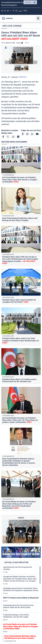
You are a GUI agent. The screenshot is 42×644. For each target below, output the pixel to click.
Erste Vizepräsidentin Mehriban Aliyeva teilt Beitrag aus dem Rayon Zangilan (20, 219)
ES (16, 11)
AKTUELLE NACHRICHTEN (16, 562)
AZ (2, 11)
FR (14, 11)
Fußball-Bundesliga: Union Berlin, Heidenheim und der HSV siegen (16, 616)
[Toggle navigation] (38, 18)
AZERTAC (22, 77)
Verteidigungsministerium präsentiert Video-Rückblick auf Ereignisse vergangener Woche (21, 589)
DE (11, 11)
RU (5, 11)
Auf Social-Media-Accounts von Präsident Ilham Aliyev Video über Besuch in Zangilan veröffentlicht (20, 180)
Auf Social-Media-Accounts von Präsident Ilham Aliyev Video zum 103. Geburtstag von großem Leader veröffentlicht (20, 420)
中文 (25, 11)
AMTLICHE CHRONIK (12, 26)
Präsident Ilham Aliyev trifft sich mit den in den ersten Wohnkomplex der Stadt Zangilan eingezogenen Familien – (20, 260)
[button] (21, 55)
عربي (20, 11)
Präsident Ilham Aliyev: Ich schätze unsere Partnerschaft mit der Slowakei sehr (19, 380)
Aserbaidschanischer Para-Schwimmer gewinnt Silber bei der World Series (18, 606)
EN (8, 11)
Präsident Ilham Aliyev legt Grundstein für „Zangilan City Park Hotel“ (19, 301)
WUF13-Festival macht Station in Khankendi (21, 598)
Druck (20, 43)
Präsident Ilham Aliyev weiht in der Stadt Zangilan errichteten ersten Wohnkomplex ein (21, 341)
